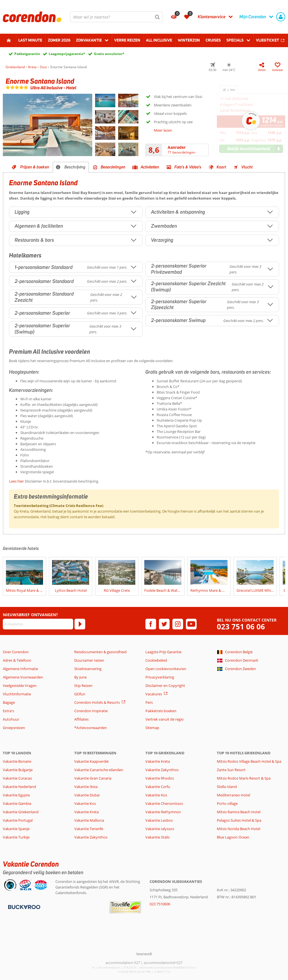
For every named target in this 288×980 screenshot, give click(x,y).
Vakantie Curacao (17, 778)
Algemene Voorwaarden (23, 677)
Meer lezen (163, 130)
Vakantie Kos (85, 803)
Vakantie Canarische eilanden (99, 770)
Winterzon (189, 40)
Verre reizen (127, 40)
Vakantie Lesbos (159, 820)
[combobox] (116, 17)
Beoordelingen (113, 167)
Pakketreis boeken (161, 711)
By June (80, 677)
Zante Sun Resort (231, 770)
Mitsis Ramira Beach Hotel (239, 812)
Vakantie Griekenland (21, 812)
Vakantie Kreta (86, 812)
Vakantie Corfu (158, 787)
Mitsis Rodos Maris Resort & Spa (244, 778)
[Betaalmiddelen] (23, 906)
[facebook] (151, 624)
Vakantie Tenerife (89, 829)
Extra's (8, 711)
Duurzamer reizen (89, 660)
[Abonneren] (80, 624)
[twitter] (164, 624)
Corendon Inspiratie (91, 711)
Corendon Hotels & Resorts (97, 702)
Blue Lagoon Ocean (233, 837)
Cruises (213, 40)
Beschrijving (75, 167)
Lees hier (16, 481)
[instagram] (178, 624)
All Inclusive (159, 40)
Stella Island (227, 787)
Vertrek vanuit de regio (165, 719)
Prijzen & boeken (35, 167)
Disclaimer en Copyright (165, 686)
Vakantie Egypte (16, 795)
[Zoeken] (157, 17)
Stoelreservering (88, 669)
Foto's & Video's (188, 167)
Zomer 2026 (59, 40)
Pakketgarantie (27, 54)
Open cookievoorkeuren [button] (166, 669)
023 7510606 (160, 904)
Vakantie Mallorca (89, 820)
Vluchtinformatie (17, 694)
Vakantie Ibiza (86, 787)
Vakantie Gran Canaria (93, 778)
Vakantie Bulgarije (18, 770)
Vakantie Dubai (87, 795)
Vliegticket (267, 40)
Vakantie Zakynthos (91, 837)
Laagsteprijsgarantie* (67, 54)
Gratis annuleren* (109, 54)
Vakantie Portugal (18, 820)
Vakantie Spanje (16, 829)
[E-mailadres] (38, 624)
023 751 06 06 (241, 627)
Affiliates (81, 719)
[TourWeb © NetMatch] (144, 954)
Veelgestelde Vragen (20, 686)
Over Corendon (16, 652)
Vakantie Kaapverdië (91, 761)
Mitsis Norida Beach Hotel (238, 829)
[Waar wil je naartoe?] (116, 17)
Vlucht (247, 167)
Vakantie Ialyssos (160, 829)
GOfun (80, 694)
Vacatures (154, 694)
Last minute (30, 40)
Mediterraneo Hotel (233, 795)
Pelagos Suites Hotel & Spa (239, 820)
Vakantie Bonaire (17, 761)
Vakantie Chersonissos (164, 803)
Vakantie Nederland (19, 787)
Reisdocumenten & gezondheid (100, 652)
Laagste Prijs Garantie (163, 652)
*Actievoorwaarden (91, 728)
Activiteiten (150, 167)
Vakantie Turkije (16, 837)
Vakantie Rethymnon (163, 812)
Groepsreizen (14, 728)
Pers (149, 702)
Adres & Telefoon (17, 660)
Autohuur (11, 719)
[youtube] (191, 624)
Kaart (221, 167)
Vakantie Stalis (157, 837)
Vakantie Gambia (17, 803)
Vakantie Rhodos (160, 778)
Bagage (9, 702)
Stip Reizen (83, 686)
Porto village (227, 803)
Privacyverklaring (160, 677)
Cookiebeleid (156, 660)
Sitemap (152, 728)
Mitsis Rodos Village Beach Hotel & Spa (249, 761)
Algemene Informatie (20, 669)
